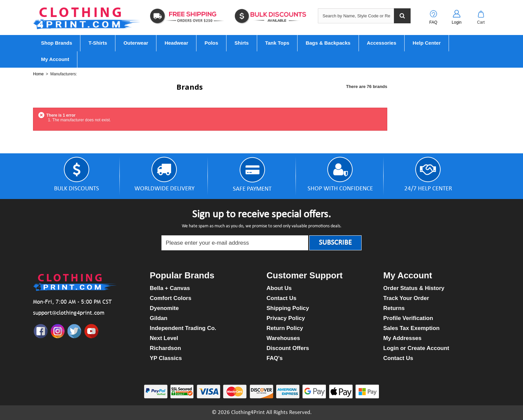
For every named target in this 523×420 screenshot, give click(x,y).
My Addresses (402, 338)
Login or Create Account (416, 348)
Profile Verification (408, 318)
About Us (279, 288)
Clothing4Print (248, 412)
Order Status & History (414, 288)
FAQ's (275, 358)
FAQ (433, 22)
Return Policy (285, 328)
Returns (394, 308)
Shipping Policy (288, 308)
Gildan (159, 318)
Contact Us (282, 298)
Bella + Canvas (170, 288)
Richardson (165, 348)
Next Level (164, 338)
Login (456, 22)
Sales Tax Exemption (411, 328)
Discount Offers (288, 348)
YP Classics (166, 358)
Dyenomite (164, 308)
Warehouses (283, 338)
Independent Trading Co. (183, 328)
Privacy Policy (286, 318)
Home (38, 74)
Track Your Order (406, 298)
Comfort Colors (171, 298)
